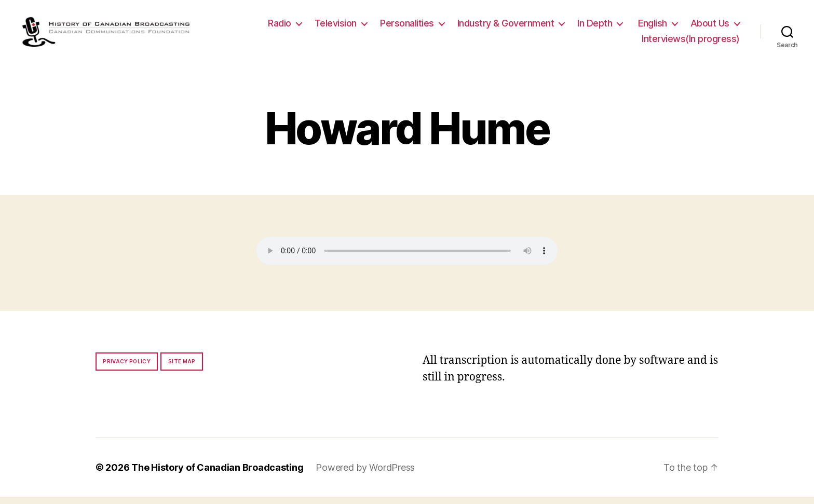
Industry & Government (506, 27)
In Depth (595, 27)
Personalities (407, 27)
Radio (280, 27)
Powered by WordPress (365, 475)
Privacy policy (127, 369)
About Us (710, 27)
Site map (182, 369)
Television (336, 27)
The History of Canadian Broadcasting (217, 475)
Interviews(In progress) (691, 42)
